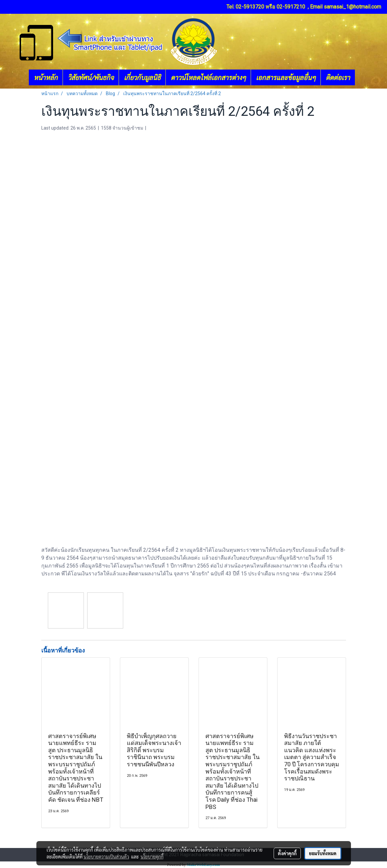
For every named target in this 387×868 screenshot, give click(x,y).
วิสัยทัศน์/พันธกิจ (91, 77)
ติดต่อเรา (338, 77)
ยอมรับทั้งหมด (323, 853)
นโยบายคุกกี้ (152, 857)
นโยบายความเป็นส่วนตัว (106, 857)
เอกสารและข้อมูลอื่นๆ (286, 77)
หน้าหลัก (46, 77)
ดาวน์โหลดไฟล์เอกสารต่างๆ (208, 77)
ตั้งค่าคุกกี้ (287, 853)
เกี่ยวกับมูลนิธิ (142, 77)
